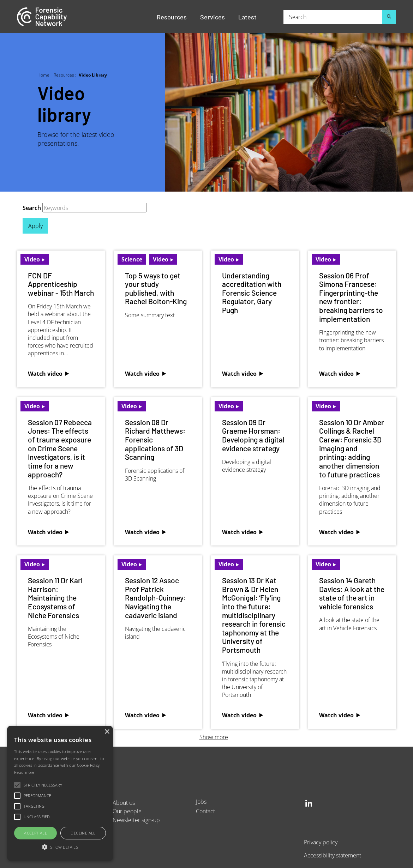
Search (32, 208)
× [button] (107, 732)
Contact (205, 811)
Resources (172, 17)
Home (43, 75)
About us (124, 803)
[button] (60, 847)
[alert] (60, 793)
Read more (24, 772)
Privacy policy (321, 842)
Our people (127, 811)
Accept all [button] (35, 833)
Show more (214, 737)
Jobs (201, 801)
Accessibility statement (333, 855)
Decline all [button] (83, 833)
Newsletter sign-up (136, 820)
